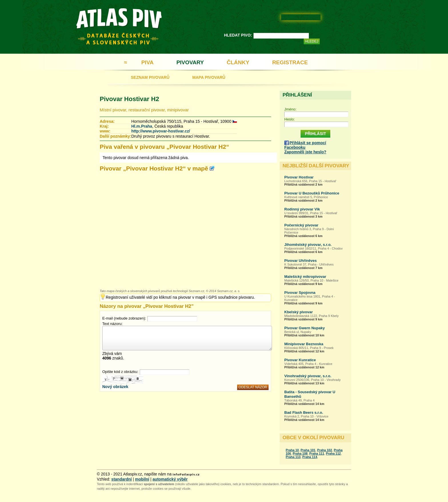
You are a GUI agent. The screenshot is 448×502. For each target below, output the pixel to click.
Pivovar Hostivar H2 (129, 99)
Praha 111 (317, 453)
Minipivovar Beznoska (304, 344)
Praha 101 (308, 450)
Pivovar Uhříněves (300, 261)
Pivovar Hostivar (299, 177)
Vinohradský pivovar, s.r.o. (308, 376)
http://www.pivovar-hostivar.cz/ (161, 131)
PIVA (147, 62)
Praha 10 (292, 450)
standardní (122, 479)
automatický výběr (170, 479)
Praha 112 (333, 453)
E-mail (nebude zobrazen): (124, 318)
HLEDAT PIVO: (238, 35)
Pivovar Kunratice (300, 360)
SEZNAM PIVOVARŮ (150, 77)
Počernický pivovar (301, 225)
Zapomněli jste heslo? (305, 152)
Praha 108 (300, 453)
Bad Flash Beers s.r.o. (304, 412)
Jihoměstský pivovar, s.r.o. (308, 245)
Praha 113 (293, 457)
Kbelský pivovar (299, 312)
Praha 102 (325, 450)
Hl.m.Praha (142, 126)
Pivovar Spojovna (300, 293)
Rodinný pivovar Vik (302, 209)
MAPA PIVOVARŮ (209, 77)
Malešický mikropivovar (305, 277)
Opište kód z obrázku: (120, 372)
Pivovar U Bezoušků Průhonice (312, 193)
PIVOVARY (190, 62)
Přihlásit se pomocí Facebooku (305, 145)
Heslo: (290, 119)
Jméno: (290, 109)
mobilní (142, 479)
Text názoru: (112, 324)
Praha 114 (310, 457)
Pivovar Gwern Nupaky (305, 328)
